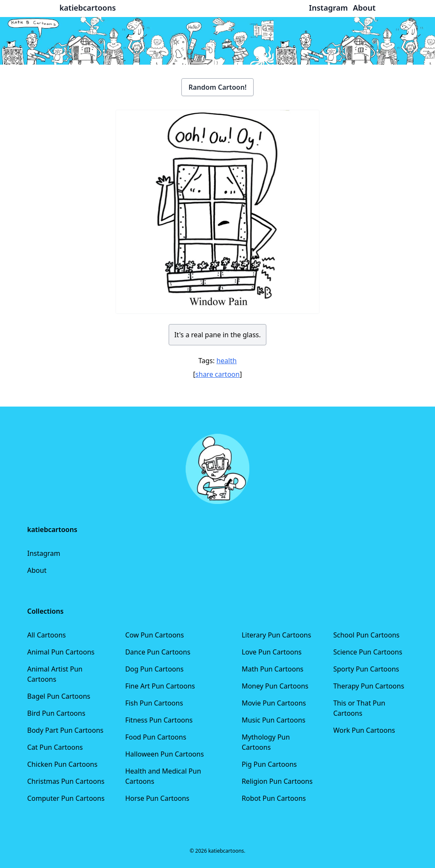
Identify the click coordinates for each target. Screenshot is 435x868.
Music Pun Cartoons (274, 720)
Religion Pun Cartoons (277, 781)
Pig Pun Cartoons (269, 764)
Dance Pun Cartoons (158, 652)
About (37, 570)
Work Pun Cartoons (364, 730)
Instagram (44, 553)
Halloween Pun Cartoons (165, 754)
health (226, 361)
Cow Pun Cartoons (155, 635)
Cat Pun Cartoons (55, 747)
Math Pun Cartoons (273, 669)
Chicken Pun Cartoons (62, 764)
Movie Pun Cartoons (274, 703)
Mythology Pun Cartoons (266, 742)
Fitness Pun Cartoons (159, 720)
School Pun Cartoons (366, 635)
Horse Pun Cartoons (157, 798)
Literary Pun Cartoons (277, 635)
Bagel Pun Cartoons (59, 696)
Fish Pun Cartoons (154, 703)
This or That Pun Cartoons (359, 708)
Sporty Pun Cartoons (366, 669)
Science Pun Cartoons (367, 652)
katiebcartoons (88, 8)
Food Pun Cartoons (156, 737)
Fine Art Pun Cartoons (160, 686)
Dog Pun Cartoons (154, 669)
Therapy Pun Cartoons (369, 686)
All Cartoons (47, 635)
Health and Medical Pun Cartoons (163, 776)
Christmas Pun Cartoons (66, 781)
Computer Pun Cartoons (66, 798)
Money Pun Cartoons (275, 686)
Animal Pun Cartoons (61, 652)
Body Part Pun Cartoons (65, 730)
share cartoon (217, 374)
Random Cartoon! (218, 87)
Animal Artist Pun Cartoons (55, 674)
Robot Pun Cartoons (274, 798)
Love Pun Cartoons (272, 652)
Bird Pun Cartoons (56, 713)
